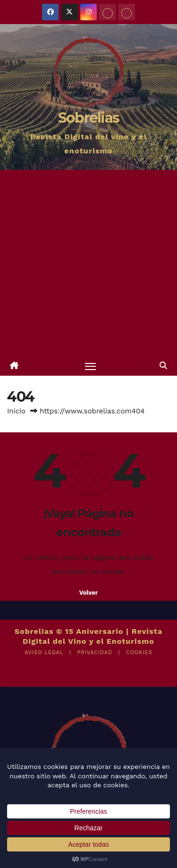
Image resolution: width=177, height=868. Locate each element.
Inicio (16, 411)
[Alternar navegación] (91, 366)
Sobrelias (89, 118)
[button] (163, 366)
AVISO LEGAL (44, 653)
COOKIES (139, 653)
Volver (89, 593)
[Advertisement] (88, 263)
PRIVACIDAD (94, 653)
